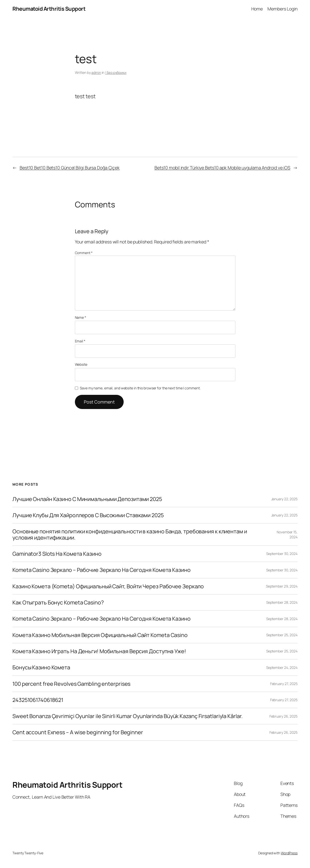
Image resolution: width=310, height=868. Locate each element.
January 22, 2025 (284, 499)
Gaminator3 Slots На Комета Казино (57, 554)
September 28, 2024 (282, 602)
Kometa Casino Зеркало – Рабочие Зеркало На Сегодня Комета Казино (102, 570)
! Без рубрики (116, 72)
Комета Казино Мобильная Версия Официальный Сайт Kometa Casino (100, 635)
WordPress (289, 853)
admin (96, 72)
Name (80, 317)
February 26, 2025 (284, 716)
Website (81, 364)
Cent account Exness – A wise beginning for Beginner (78, 732)
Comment (84, 253)
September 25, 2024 (282, 635)
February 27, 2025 (284, 684)
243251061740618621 (38, 700)
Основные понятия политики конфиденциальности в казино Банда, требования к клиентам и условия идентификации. (130, 534)
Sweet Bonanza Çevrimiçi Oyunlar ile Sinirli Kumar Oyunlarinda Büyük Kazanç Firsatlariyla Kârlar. (127, 716)
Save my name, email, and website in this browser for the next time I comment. (140, 388)
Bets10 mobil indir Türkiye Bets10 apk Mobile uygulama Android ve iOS (222, 168)
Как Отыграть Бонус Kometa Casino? (58, 602)
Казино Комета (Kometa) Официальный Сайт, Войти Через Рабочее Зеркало (108, 586)
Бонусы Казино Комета (41, 667)
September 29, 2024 (282, 586)
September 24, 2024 (282, 667)
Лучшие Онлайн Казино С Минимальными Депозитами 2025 (87, 499)
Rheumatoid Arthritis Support (49, 9)
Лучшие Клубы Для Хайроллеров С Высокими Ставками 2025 (88, 515)
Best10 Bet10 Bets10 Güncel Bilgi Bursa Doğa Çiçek (70, 168)
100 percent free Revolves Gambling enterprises (71, 684)
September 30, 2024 (282, 554)
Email (80, 341)
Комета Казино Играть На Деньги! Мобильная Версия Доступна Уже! (99, 651)
